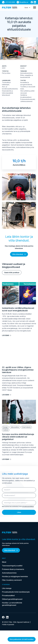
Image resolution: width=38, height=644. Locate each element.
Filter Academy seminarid (12, 580)
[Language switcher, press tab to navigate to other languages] (27, 8)
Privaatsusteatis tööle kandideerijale (16, 592)
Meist (4, 562)
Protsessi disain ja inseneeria (13, 569)
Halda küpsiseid (8, 624)
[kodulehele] (10, 8)
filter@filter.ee (24, 2)
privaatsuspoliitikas (28, 506)
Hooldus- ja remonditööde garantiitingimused (12, 604)
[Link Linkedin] (35, 2)
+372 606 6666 (10, 2)
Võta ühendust (19, 254)
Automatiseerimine (9, 573)
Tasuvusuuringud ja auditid (12, 566)
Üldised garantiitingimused (12, 599)
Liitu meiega (7, 588)
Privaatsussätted (8, 595)
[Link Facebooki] (32, 2)
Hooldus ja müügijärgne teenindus (15, 576)
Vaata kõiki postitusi (12, 272)
